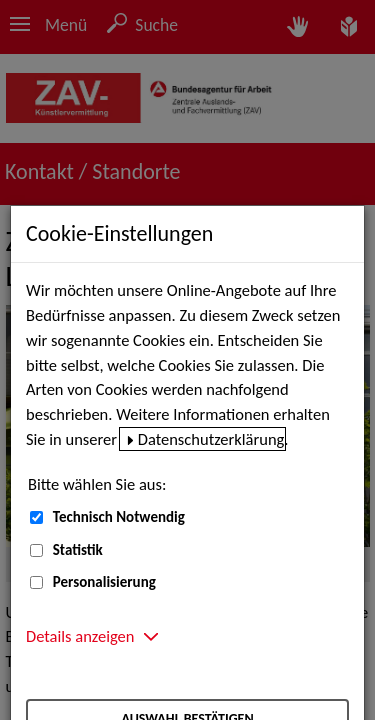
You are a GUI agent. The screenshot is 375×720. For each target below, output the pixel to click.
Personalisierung (104, 582)
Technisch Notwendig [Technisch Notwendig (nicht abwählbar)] (119, 517)
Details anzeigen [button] (80, 636)
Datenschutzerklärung (211, 439)
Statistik (78, 550)
